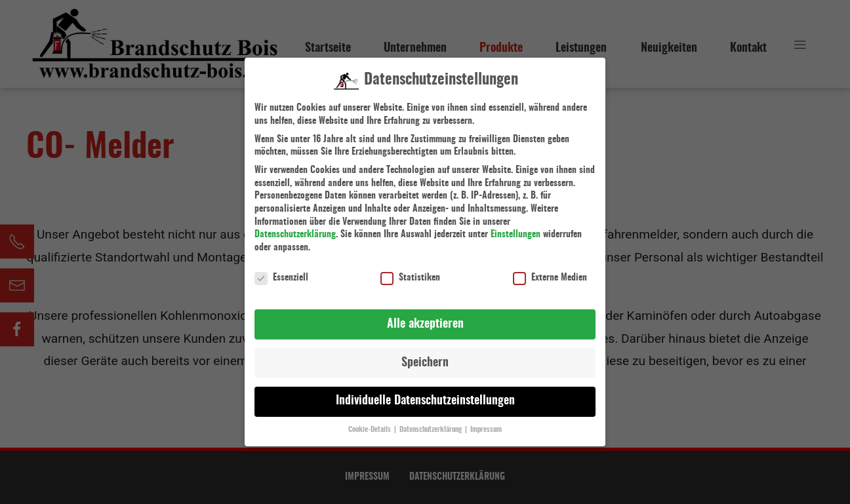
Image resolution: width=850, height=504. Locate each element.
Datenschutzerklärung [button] (432, 422)
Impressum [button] (486, 422)
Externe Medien (550, 270)
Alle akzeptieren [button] (425, 317)
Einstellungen (516, 227)
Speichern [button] (425, 355)
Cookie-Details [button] (371, 422)
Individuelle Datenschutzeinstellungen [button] (425, 393)
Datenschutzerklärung (295, 227)
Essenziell (281, 270)
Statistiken (410, 270)
